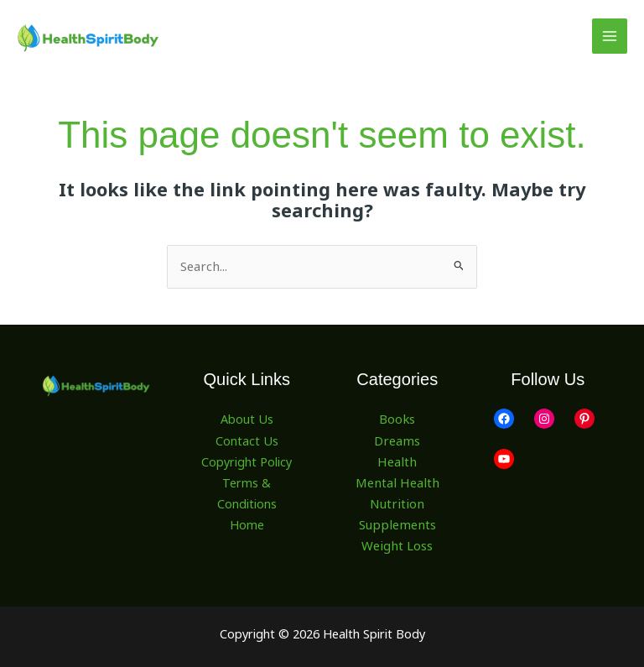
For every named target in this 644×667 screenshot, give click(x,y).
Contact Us (247, 440)
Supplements (397, 523)
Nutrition (397, 502)
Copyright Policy (247, 460)
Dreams (397, 440)
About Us (247, 419)
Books (397, 419)
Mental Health (397, 481)
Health (397, 460)
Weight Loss (397, 544)
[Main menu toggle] (610, 36)
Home (247, 523)
